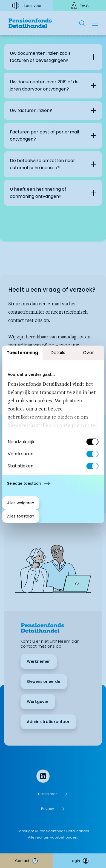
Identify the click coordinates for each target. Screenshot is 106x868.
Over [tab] (88, 353)
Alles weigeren (21, 503)
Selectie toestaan (24, 483)
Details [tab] (58, 353)
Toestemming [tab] (22, 353)
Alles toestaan (21, 516)
